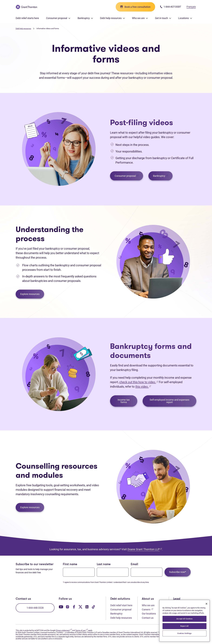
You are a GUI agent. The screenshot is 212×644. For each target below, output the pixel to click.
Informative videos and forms (48, 29)
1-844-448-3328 (35, 608)
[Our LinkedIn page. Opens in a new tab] (87, 607)
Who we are (148, 605)
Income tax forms (124, 401)
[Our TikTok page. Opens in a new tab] (93, 607)
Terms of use (82, 630)
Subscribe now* (178, 572)
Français (191, 7)
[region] (184, 621)
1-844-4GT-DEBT (171, 7)
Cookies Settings (184, 633)
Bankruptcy (163, 176)
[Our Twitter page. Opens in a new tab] (80, 607)
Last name (104, 564)
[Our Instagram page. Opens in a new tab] (67, 607)
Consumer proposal (129, 176)
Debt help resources (23, 29)
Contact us (148, 618)
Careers (147, 609)
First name (70, 564)
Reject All (184, 626)
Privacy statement (64, 630)
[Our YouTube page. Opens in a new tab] (61, 607)
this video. (142, 387)
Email (134, 564)
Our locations (149, 614)
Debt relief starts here (27, 18)
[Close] (206, 604)
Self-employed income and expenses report (169, 401)
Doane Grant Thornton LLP (145, 549)
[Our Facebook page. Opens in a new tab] (74, 607)
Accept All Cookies (185, 619)
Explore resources (30, 294)
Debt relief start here (121, 605)
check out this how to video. (139, 382)
